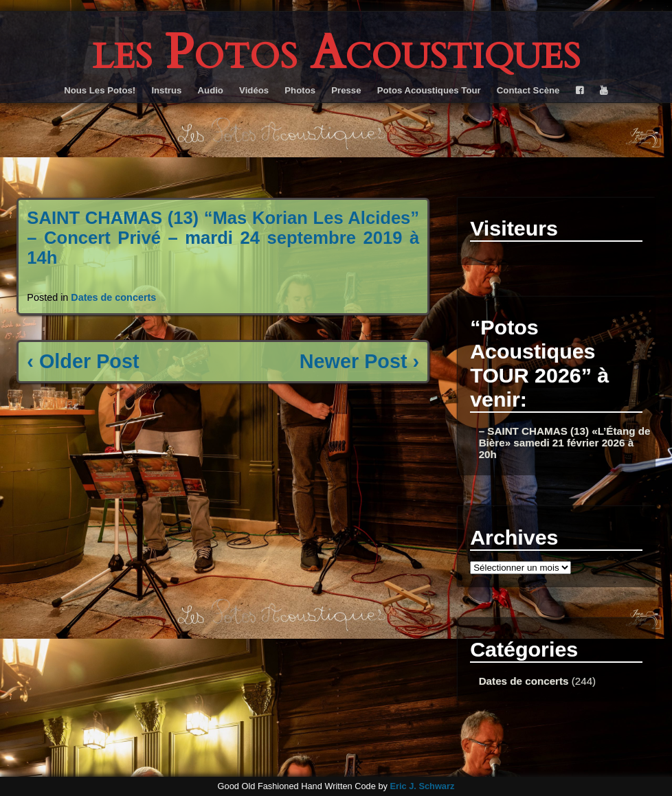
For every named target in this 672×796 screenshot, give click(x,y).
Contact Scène (528, 90)
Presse (346, 90)
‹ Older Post (83, 361)
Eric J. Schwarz (422, 786)
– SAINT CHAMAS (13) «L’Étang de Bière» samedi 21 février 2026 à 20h (565, 443)
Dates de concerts (113, 297)
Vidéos (254, 90)
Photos (300, 90)
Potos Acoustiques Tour (429, 90)
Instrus (166, 90)
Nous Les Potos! (100, 90)
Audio (211, 90)
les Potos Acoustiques (336, 53)
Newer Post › (359, 361)
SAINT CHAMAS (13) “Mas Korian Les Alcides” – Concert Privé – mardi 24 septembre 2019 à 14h (223, 238)
